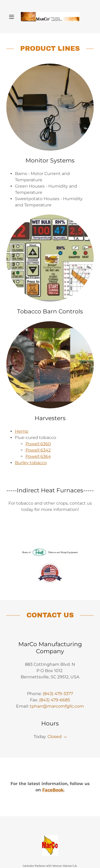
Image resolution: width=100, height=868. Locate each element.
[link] (50, 17)
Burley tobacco (31, 463)
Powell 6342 (38, 450)
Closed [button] (55, 737)
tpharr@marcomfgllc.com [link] (57, 706)
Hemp (22, 431)
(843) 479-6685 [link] (55, 700)
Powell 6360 (38, 444)
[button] (13, 17)
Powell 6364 (38, 456)
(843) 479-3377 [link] (58, 694)
